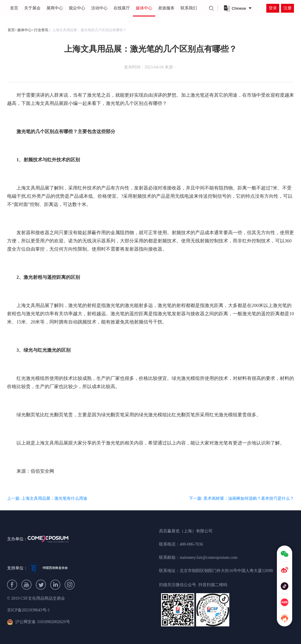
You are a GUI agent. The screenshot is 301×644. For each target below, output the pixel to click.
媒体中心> (25, 30)
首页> (12, 30)
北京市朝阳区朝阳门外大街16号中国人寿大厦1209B (226, 571)
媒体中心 (144, 8)
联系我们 (189, 8)
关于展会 (32, 8)
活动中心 (99, 8)
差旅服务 (166, 8)
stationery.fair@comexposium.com (208, 557)
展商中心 (55, 8)
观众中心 (77, 8)
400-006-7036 (191, 544)
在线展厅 (122, 8)
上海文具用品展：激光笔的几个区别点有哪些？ (89, 30)
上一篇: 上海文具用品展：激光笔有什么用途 (47, 498)
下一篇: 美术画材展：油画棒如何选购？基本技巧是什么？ (241, 498)
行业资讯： (43, 30)
